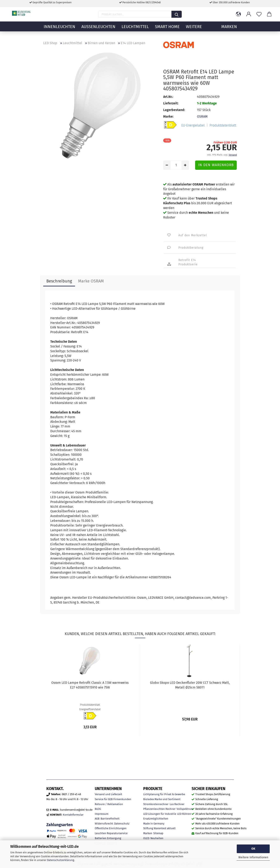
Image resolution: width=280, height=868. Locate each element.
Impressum (102, 814)
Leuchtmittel (135, 30)
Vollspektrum (185, 809)
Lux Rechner (177, 804)
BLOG (98, 809)
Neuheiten (157, 838)
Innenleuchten (59, 30)
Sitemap (158, 833)
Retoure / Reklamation (109, 804)
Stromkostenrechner (156, 804)
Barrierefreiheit (110, 819)
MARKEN (229, 30)
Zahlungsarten (60, 825)
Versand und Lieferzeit (108, 794)
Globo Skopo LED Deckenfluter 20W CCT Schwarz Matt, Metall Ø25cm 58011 (190, 685)
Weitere (194, 30)
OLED (146, 838)
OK (253, 849)
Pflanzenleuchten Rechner (159, 809)
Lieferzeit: (171, 103)
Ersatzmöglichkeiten (156, 819)
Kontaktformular (73, 815)
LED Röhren (184, 814)
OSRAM (202, 116)
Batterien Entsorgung (108, 838)
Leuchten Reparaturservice (111, 833)
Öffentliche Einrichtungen (111, 828)
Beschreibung (59, 281)
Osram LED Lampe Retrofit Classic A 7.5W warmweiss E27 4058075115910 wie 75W (90, 685)
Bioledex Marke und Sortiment (162, 799)
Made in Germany (154, 824)
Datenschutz (122, 824)
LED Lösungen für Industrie (160, 814)
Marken (148, 833)
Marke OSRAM (91, 281)
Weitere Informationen (253, 857)
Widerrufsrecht (104, 824)
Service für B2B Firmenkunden (113, 799)
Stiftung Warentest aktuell (159, 828)
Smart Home (167, 30)
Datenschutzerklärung (61, 860)
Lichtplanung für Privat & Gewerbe (164, 794)
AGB (97, 819)
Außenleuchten (98, 30)
